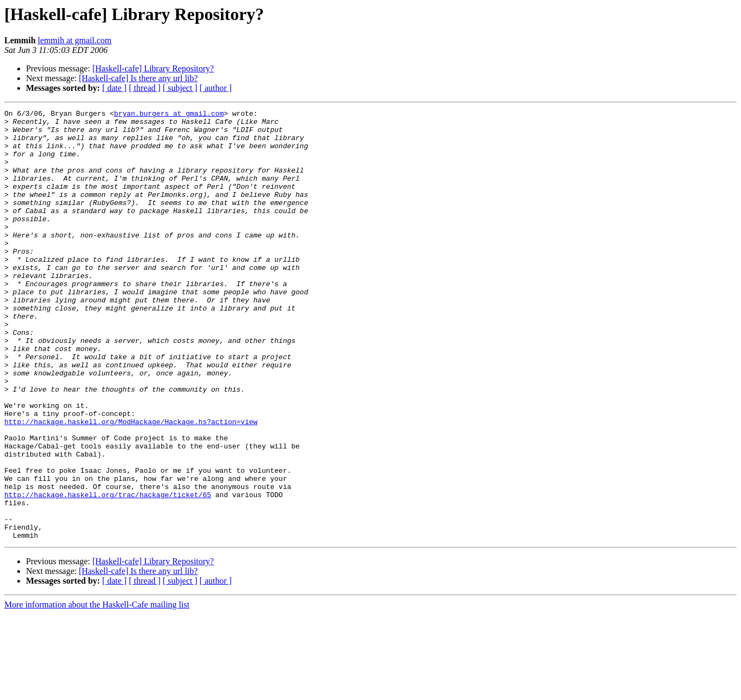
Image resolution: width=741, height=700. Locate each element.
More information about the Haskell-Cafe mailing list (97, 691)
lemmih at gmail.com (75, 40)
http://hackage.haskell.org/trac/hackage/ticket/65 (108, 572)
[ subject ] (180, 88)
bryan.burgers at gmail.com (169, 115)
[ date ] (114, 88)
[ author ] (216, 88)
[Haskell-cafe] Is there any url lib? (138, 78)
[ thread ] (145, 88)
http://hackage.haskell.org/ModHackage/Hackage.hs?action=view (131, 485)
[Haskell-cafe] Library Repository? (153, 68)
